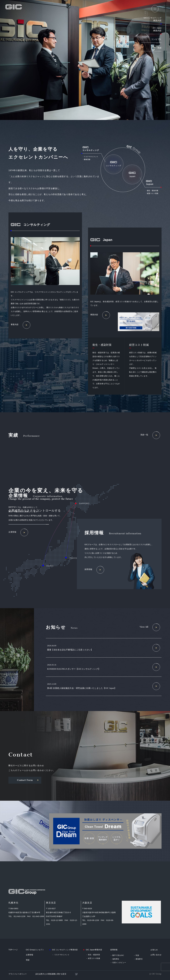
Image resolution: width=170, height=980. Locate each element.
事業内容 (21, 325)
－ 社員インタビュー (118, 963)
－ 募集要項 (138, 959)
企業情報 (18, 532)
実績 (159, 48)
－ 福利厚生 (115, 959)
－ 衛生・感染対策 (93, 955)
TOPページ (13, 950)
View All (150, 627)
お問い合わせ (156, 955)
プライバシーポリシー (18, 974)
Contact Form (28, 780)
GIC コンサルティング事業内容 (65, 950)
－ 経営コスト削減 (93, 958)
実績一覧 (150, 435)
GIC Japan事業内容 (94, 950)
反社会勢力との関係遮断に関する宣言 (51, 974)
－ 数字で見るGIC (117, 955)
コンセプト (156, 39)
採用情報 (94, 570)
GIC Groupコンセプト (35, 950)
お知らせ (154, 950)
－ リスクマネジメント (61, 955)
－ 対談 (136, 955)
